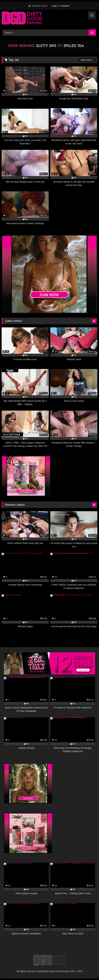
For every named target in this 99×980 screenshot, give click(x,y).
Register (65, 6)
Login (54, 6)
